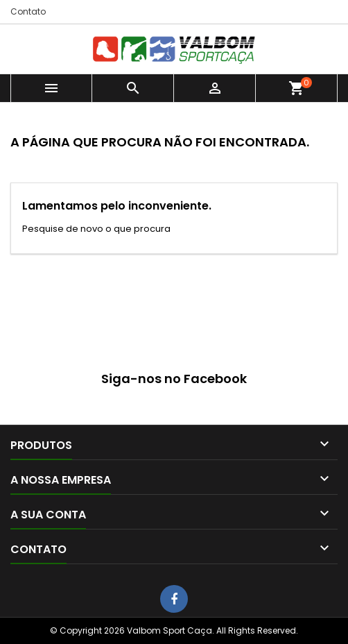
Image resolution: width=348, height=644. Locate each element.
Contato (28, 11)
